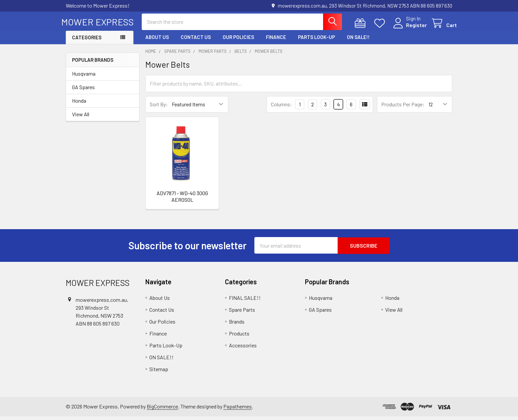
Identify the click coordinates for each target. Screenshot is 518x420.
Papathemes (238, 410)
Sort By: (159, 108)
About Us (157, 41)
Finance (276, 41)
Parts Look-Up (316, 41)
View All (81, 118)
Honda (79, 104)
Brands (237, 325)
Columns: (281, 107)
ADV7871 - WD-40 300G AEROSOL (182, 200)
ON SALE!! (358, 41)
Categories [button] (87, 41)
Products (239, 337)
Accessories (243, 349)
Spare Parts (242, 313)
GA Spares (83, 91)
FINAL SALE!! (245, 301)
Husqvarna (84, 77)
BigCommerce (162, 410)
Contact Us (196, 41)
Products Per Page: (403, 108)
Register (412, 27)
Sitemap (159, 372)
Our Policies (238, 41)
